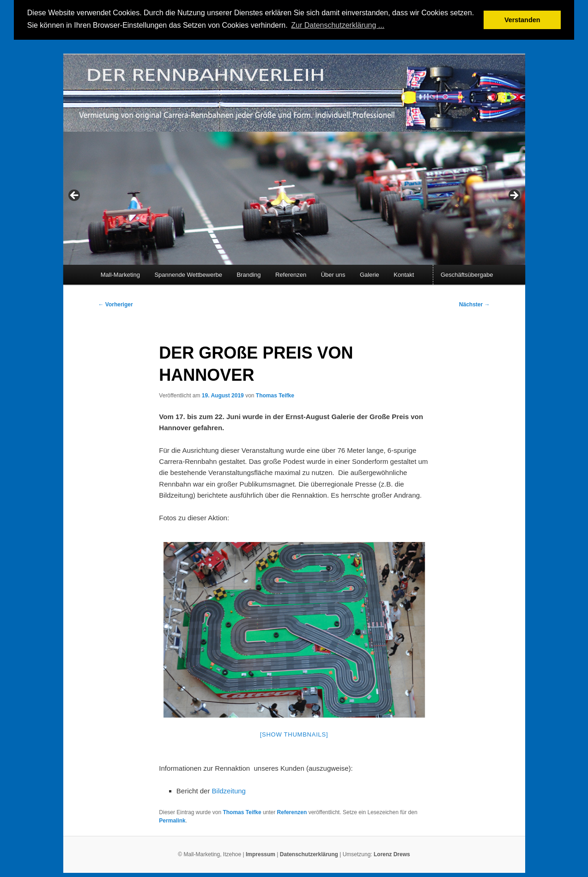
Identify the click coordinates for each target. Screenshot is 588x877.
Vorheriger (116, 304)
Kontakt (404, 274)
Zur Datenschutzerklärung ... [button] (338, 25)
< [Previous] (75, 195)
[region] (294, 197)
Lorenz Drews (392, 853)
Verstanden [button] (522, 20)
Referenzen (291, 274)
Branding (249, 274)
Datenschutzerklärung (310, 853)
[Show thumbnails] (294, 734)
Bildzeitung (229, 790)
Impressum (261, 853)
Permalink (172, 820)
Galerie (370, 274)
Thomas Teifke (275, 395)
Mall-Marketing (120, 274)
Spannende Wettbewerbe (188, 274)
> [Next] (514, 195)
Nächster (475, 304)
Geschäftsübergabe (467, 274)
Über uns (333, 274)
